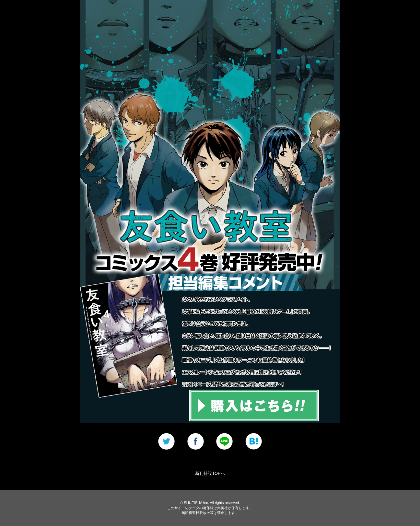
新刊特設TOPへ (210, 473)
